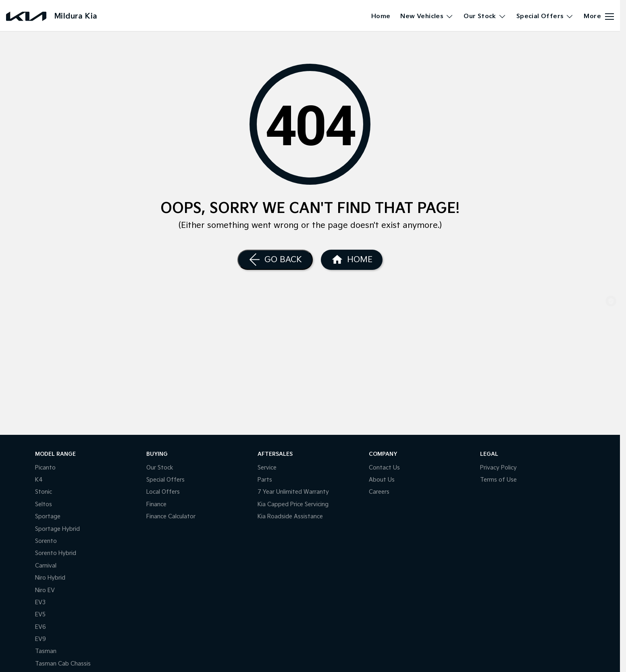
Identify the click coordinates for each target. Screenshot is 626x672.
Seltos (44, 504)
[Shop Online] (611, 302)
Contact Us (384, 468)
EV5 (40, 615)
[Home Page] (352, 260)
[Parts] (611, 387)
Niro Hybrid (50, 578)
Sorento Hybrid (56, 553)
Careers (379, 492)
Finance (156, 504)
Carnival (46, 566)
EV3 (40, 602)
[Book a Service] (611, 324)
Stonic (44, 492)
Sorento (46, 541)
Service (267, 468)
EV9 (41, 639)
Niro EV (45, 590)
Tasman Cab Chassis (63, 664)
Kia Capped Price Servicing (293, 504)
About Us (382, 480)
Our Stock (160, 468)
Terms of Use (498, 480)
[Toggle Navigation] (599, 17)
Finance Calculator (171, 517)
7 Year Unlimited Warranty (293, 492)
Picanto (45, 468)
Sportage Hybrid (57, 529)
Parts (265, 480)
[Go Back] (275, 260)
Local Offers (163, 492)
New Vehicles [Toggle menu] (427, 16)
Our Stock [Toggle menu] (485, 16)
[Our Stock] (611, 281)
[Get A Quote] (611, 366)
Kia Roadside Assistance (290, 517)
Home (381, 16)
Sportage (48, 517)
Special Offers (165, 480)
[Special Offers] (611, 345)
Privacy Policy (498, 468)
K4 (39, 480)
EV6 (41, 627)
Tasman (46, 651)
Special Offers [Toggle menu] (545, 16)
